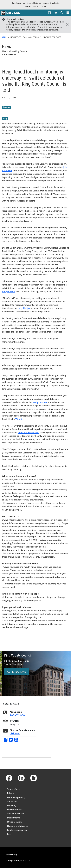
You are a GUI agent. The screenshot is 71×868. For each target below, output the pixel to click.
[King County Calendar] (49, 13)
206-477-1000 (17, 715)
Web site (20, 419)
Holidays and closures (18, 826)
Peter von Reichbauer (28, 433)
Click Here (15, 733)
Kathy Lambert (40, 402)
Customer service (15, 814)
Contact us (12, 801)
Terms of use (13, 789)
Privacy (11, 793)
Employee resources (17, 830)
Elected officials (15, 810)
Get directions (17, 672)
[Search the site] (62, 13)
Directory (12, 806)
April (4, 37)
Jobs (9, 834)
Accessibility (11, 854)
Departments (14, 818)
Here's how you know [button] (36, 6)
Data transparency (16, 797)
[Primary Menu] (68, 13)
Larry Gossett (9, 291)
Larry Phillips (24, 308)
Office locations (15, 822)
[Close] (67, 24)
